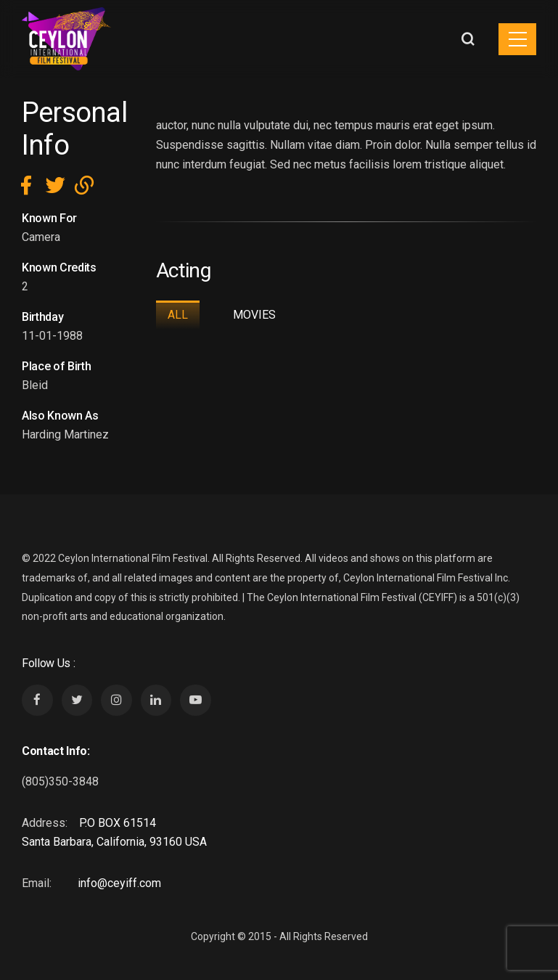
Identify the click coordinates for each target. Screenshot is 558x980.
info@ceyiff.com (119, 883)
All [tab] (178, 315)
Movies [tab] (254, 315)
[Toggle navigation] (517, 39)
